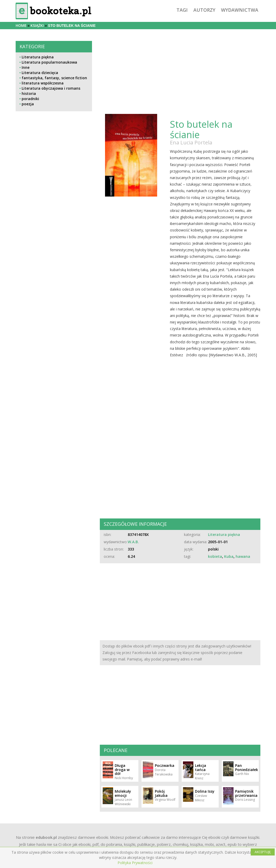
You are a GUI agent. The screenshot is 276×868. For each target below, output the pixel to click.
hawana (243, 556)
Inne (26, 67)
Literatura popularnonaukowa (49, 62)
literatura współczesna (43, 83)
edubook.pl (46, 837)
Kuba (229, 556)
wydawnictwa (240, 10)
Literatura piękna (38, 57)
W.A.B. (133, 542)
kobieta (215, 556)
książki (37, 25)
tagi (182, 10)
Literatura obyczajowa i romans (51, 88)
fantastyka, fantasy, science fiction (54, 78)
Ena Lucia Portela (191, 142)
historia (29, 93)
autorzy (204, 10)
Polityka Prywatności (135, 863)
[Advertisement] (54, 301)
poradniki (30, 99)
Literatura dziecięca (40, 73)
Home (21, 25)
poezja (28, 104)
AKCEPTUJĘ (263, 852)
